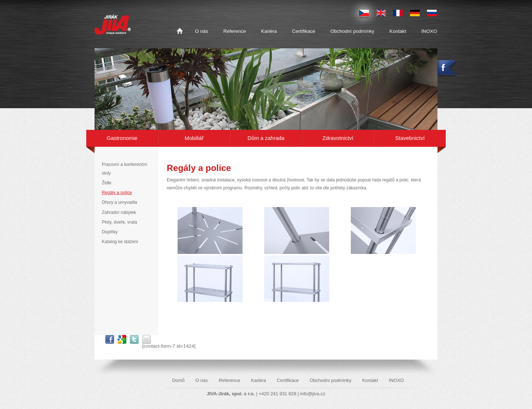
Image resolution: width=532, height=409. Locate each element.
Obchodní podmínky (352, 31)
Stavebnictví (410, 138)
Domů (180, 31)
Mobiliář (194, 138)
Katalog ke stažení (120, 242)
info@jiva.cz (313, 394)
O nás (201, 31)
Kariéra (269, 31)
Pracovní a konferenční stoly (125, 169)
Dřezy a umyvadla (119, 202)
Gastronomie (122, 138)
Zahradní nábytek (119, 212)
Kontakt (398, 31)
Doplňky (110, 232)
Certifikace (304, 31)
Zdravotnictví (338, 138)
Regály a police (117, 193)
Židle (107, 183)
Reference (235, 31)
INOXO (429, 31)
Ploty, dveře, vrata (119, 222)
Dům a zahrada (266, 138)
